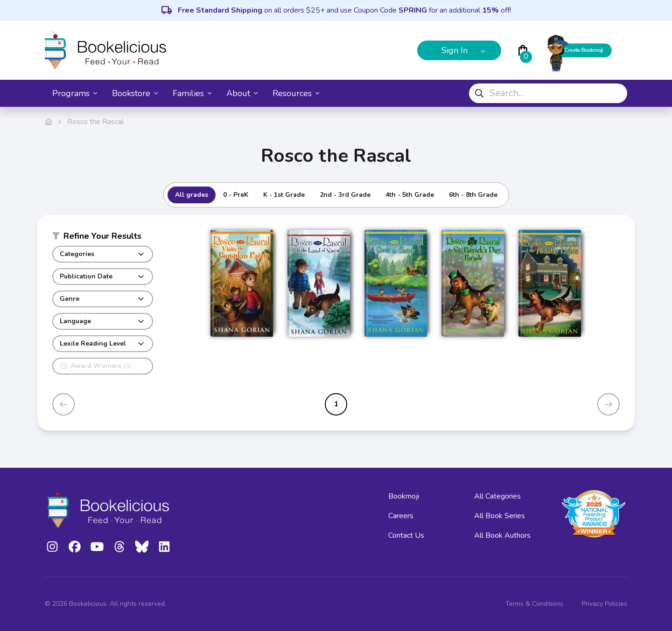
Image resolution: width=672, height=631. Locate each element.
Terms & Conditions (534, 604)
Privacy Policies (605, 604)
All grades (192, 195)
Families (192, 93)
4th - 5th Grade (410, 195)
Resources (296, 93)
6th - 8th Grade (473, 195)
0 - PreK (236, 195)
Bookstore (135, 93)
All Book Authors (502, 535)
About (242, 93)
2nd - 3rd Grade (345, 195)
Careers (401, 516)
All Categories (497, 496)
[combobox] (548, 93)
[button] (103, 238)
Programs (75, 93)
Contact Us (406, 535)
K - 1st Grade (284, 195)
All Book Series (500, 516)
